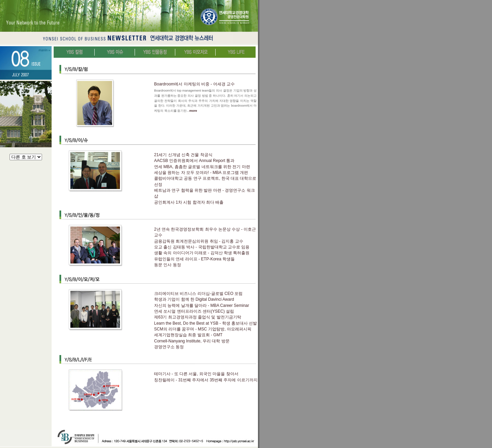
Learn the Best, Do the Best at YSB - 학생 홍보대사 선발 (206, 323)
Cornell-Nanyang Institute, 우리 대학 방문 (192, 341)
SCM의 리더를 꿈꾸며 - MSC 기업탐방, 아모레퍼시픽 (203, 329)
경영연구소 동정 (169, 347)
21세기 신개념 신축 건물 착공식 (183, 155)
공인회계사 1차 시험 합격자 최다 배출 (189, 202)
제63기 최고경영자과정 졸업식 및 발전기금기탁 (198, 317)
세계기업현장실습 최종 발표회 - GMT (188, 335)
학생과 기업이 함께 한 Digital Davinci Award (194, 299)
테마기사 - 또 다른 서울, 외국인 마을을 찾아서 (196, 374)
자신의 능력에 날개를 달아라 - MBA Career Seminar (202, 306)
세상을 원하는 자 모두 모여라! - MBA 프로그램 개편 (201, 173)
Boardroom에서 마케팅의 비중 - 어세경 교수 (194, 84)
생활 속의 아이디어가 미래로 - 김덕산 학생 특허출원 (202, 253)
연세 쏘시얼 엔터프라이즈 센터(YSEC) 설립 (194, 311)
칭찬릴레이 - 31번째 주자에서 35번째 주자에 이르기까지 (206, 380)
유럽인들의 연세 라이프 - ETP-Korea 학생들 (194, 259)
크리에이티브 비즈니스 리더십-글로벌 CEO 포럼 (198, 294)
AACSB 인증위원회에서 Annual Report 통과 (194, 161)
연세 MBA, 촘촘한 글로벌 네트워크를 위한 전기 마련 (202, 167)
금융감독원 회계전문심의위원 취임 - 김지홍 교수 (199, 241)
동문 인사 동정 (168, 265)
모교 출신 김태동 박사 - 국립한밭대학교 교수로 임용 (202, 247)
